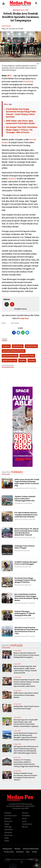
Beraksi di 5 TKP (21, 10)
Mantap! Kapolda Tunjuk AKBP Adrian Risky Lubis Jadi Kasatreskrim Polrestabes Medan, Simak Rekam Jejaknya (26, 723)
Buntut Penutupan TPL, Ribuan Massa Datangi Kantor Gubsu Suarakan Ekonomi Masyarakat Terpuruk (27, 532)
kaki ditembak (18, 346)
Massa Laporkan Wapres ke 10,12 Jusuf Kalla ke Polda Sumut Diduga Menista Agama (26, 655)
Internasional (27, 824)
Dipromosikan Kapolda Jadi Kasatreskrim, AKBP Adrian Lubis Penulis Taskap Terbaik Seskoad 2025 (25, 670)
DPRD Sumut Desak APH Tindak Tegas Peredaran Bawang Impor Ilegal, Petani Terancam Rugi (27, 483)
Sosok (24, 821)
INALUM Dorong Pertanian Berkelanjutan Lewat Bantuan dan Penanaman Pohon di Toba (26, 631)
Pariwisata (8, 832)
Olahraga (8, 827)
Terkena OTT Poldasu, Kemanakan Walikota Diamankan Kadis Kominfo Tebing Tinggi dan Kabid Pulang (26, 763)
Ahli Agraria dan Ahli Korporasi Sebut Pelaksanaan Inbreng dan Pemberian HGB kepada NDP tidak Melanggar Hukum (26, 750)
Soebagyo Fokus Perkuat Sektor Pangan (25, 547)
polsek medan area (9, 360)
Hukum (7, 824)
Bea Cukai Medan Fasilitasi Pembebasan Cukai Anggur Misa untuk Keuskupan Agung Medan (26, 597)
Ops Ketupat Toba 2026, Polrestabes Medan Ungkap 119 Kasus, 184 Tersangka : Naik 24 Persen (22, 130)
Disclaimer (20, 852)
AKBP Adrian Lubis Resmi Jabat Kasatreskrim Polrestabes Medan (20, 122)
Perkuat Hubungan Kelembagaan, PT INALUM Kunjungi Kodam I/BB (25, 613)
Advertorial (8, 835)
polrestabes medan (27, 356)
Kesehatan (8, 830)
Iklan (28, 852)
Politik (7, 838)
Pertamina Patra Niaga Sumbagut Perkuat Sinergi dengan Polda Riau (25, 580)
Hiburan (25, 827)
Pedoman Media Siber (31, 849)
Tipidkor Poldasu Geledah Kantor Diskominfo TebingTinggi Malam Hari (25, 499)
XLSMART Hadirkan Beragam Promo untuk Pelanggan (26, 563)
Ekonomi (25, 813)
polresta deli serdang (10, 356)
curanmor (28, 81)
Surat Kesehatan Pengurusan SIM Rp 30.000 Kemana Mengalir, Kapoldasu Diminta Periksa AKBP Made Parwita (25, 736)
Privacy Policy (9, 852)
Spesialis (32, 360)
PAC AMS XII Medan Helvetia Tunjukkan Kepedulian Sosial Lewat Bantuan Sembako (26, 515)
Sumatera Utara (20, 488)
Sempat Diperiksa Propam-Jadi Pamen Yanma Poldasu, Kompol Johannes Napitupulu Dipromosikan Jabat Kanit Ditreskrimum (26, 684)
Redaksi (17, 849)
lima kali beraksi (31, 346)
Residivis (22, 360)
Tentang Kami (7, 849)
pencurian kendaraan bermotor (14, 351)
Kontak (34, 852)
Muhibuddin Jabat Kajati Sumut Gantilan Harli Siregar (26, 708)
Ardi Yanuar (6, 26)
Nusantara (19, 567)
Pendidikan (26, 816)
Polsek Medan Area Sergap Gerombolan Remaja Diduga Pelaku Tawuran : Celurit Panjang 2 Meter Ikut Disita (21, 113)
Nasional (18, 551)
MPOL (9, 76)
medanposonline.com (19, 859)
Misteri (24, 819)
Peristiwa (18, 503)
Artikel (7, 841)
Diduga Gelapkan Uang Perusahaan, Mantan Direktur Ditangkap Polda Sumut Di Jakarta (26, 776)
